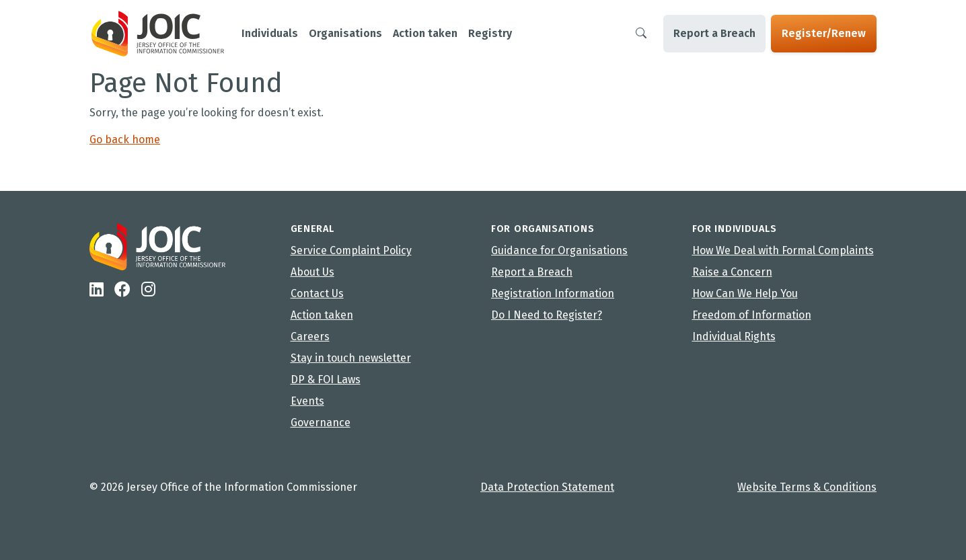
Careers (310, 336)
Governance (321, 423)
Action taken (322, 315)
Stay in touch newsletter (351, 358)
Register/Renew (824, 33)
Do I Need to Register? (547, 315)
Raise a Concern (732, 272)
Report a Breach (714, 33)
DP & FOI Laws (326, 379)
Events (307, 401)
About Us (312, 272)
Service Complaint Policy (351, 250)
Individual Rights (734, 336)
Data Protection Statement (547, 487)
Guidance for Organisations (559, 250)
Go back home (125, 139)
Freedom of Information (752, 315)
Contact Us (317, 293)
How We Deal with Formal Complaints (783, 250)
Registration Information (553, 293)
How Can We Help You (745, 293)
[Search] (641, 34)
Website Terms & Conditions (807, 487)
